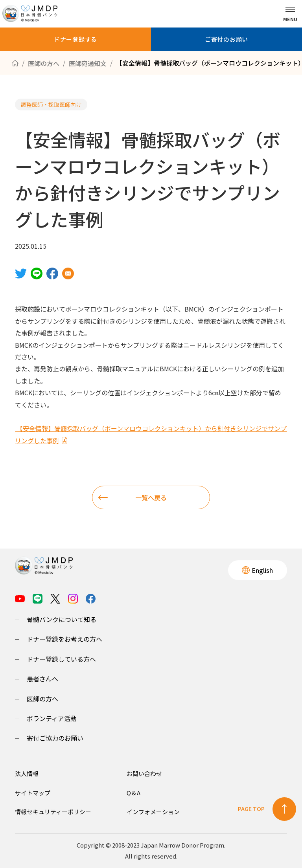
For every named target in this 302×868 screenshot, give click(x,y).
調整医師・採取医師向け (51, 105)
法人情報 (27, 773)
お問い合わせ (144, 773)
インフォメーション (153, 812)
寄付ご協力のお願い (55, 738)
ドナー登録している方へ (61, 659)
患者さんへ (42, 679)
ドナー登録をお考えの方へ (64, 639)
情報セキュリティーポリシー (53, 812)
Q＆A (134, 793)
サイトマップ (33, 793)
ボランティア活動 (52, 718)
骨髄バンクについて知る (62, 619)
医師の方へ (42, 699)
